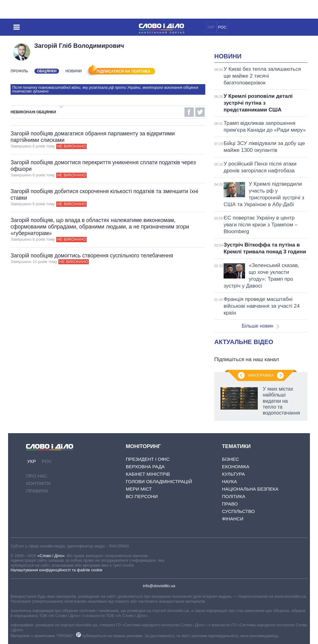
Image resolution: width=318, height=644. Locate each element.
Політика (234, 496)
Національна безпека (250, 489)
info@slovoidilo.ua (159, 586)
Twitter (200, 112)
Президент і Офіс (148, 459)
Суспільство (238, 511)
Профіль (19, 71)
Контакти (38, 483)
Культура (234, 474)
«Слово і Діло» (51, 556)
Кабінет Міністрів (148, 474)
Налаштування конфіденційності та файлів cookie (57, 570)
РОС (222, 27)
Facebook (189, 112)
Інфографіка (261, 375)
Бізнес (231, 459)
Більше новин (260, 326)
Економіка (236, 467)
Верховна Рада (145, 467)
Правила (37, 491)
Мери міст (139, 489)
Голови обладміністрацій (159, 481)
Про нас (37, 476)
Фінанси (233, 519)
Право (230, 504)
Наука (229, 481)
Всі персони (142, 496)
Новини (74, 71)
